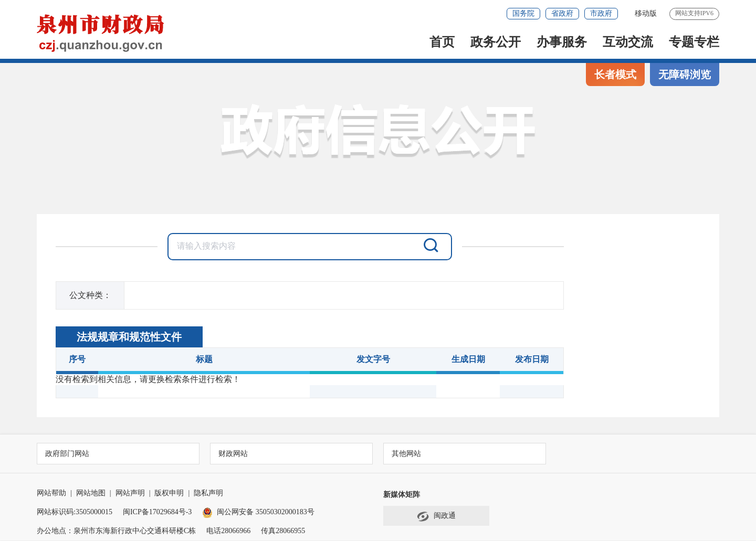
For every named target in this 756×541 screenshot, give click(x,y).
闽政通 (436, 517)
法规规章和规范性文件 (129, 337)
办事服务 (562, 42)
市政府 (601, 13)
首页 (442, 42)
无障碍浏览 (685, 75)
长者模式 (615, 75)
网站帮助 (51, 494)
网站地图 (91, 494)
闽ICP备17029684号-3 (157, 512)
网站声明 (130, 494)
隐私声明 (208, 494)
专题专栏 (694, 42)
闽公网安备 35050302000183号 (258, 512)
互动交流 (628, 42)
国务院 (523, 13)
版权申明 (169, 494)
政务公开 (496, 42)
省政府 (562, 13)
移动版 (646, 13)
